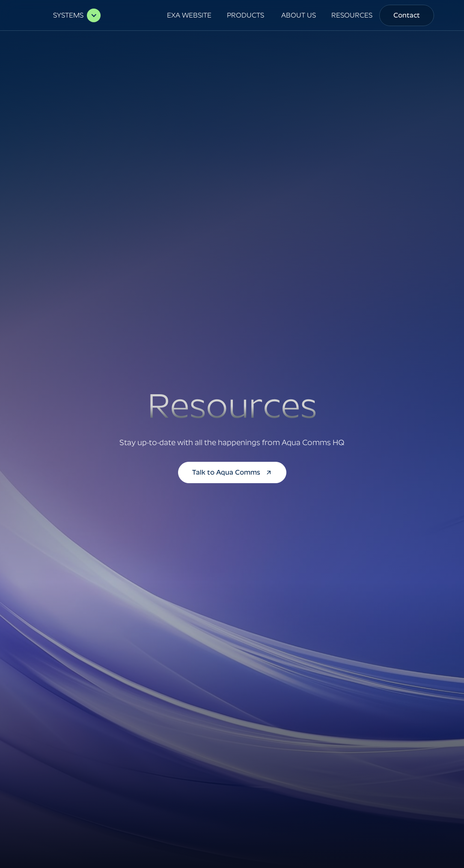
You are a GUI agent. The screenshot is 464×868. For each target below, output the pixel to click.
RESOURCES (352, 15)
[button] (73, 15)
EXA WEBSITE (189, 15)
